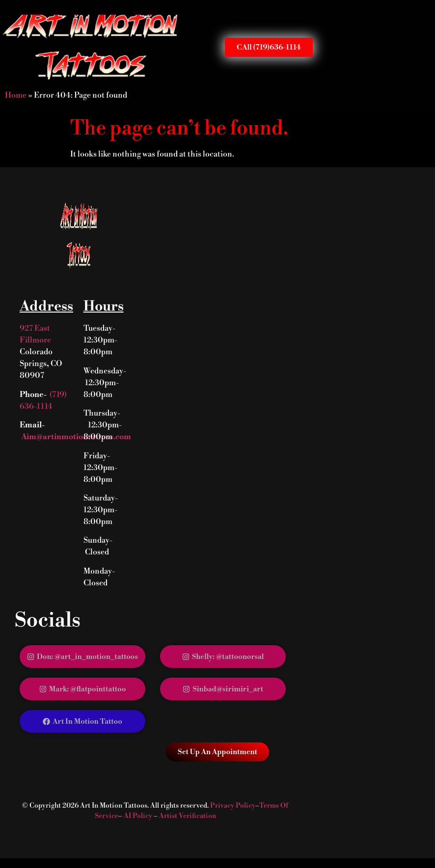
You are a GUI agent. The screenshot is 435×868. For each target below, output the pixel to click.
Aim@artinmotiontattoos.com (75, 437)
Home (16, 95)
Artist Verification (188, 816)
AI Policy (138, 816)
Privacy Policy (233, 806)
